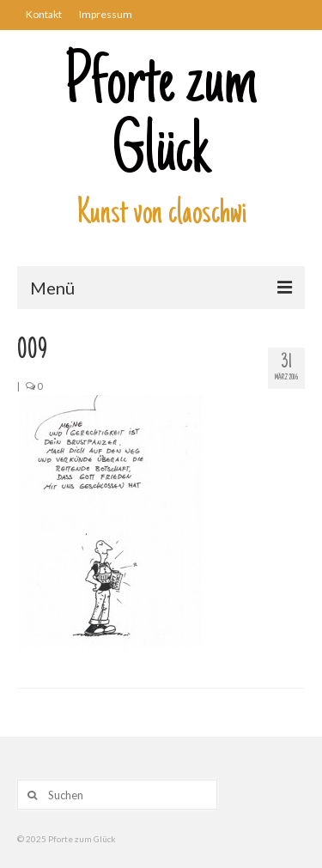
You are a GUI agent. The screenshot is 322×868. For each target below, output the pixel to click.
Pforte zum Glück (161, 120)
